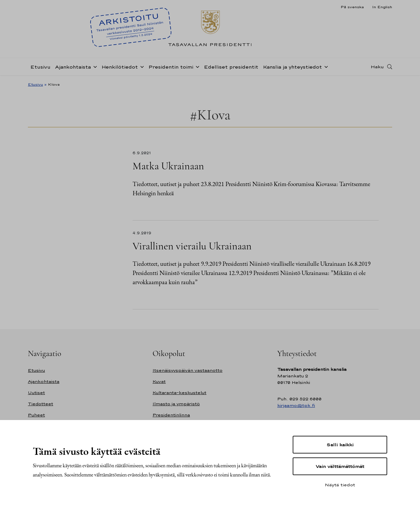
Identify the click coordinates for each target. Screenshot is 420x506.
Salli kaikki (340, 445)
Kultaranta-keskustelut (179, 393)
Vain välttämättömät (340, 466)
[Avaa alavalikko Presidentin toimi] (196, 66)
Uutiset (36, 393)
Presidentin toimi (171, 67)
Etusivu (40, 67)
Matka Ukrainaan (168, 166)
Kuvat (159, 381)
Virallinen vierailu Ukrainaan (192, 246)
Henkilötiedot (120, 67)
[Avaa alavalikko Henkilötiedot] (141, 66)
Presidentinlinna (171, 415)
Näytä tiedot (340, 485)
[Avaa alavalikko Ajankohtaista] (94, 66)
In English (382, 7)
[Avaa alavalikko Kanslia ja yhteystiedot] (325, 66)
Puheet (36, 415)
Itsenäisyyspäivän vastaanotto (188, 370)
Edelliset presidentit (231, 67)
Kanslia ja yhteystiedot (292, 67)
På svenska (352, 7)
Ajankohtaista (73, 67)
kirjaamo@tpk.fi (296, 405)
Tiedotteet (41, 404)
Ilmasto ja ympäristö (176, 404)
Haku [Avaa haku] (377, 67)
